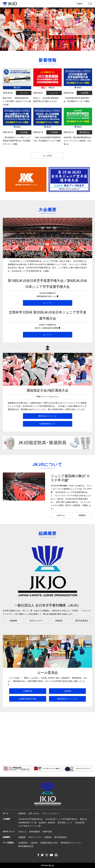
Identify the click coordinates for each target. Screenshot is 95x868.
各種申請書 (47, 832)
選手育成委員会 (61, 837)
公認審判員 (28, 691)
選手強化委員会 (82, 621)
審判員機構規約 (26, 846)
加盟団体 (59, 621)
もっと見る (47, 156)
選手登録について (65, 823)
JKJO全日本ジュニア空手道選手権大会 (61, 819)
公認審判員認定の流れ (28, 699)
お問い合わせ (34, 813)
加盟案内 (82, 515)
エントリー (47, 303)
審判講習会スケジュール (67, 699)
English (80, 4)
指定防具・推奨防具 (47, 823)
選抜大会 (83, 819)
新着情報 (22, 813)
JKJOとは (61, 515)
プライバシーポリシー (51, 813)
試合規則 (80, 823)
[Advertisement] (47, 736)
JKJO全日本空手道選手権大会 (31, 819)
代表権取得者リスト (47, 424)
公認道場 (67, 691)
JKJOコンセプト (36, 621)
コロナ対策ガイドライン (29, 826)
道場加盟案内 (34, 832)
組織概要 (13, 621)
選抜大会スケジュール (48, 416)
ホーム (6, 813)
